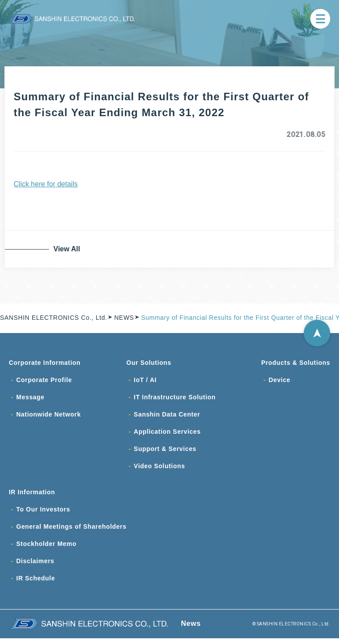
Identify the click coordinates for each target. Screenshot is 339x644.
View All (68, 249)
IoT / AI (145, 381)
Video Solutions (159, 469)
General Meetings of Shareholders (72, 531)
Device (279, 381)
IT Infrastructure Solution (175, 398)
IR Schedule (36, 584)
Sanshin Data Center (167, 416)
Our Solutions (149, 363)
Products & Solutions (296, 363)
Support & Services (165, 451)
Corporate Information (45, 363)
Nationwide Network (49, 416)
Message (30, 398)
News (191, 629)
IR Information (32, 496)
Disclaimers (35, 566)
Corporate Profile (44, 381)
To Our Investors (43, 513)
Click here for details (46, 184)
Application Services (167, 434)
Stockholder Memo (46, 549)
